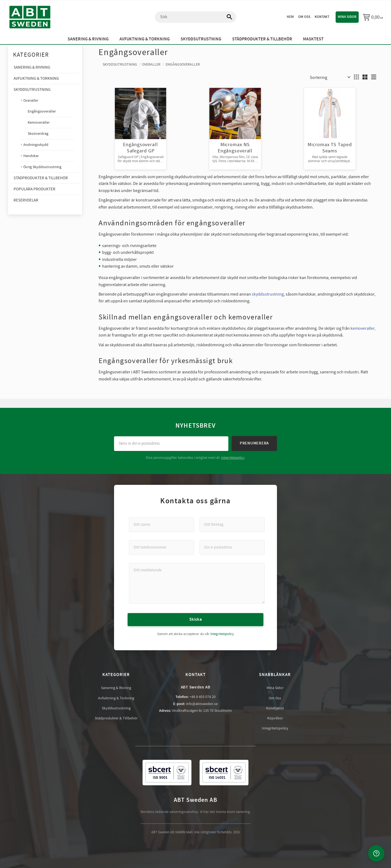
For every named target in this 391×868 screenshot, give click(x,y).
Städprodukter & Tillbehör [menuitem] (262, 39)
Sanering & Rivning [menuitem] (88, 39)
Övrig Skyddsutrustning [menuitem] (42, 167)
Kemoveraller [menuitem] (39, 123)
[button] (356, 77)
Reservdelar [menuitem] (26, 200)
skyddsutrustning (268, 294)
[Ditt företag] (232, 524)
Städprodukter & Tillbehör (116, 718)
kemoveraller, (363, 328)
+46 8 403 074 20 (203, 697)
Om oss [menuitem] (304, 17)
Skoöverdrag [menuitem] (38, 134)
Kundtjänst (275, 708)
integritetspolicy (233, 457)
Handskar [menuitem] (31, 156)
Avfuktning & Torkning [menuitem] (145, 39)
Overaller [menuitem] (31, 100)
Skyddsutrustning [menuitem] (201, 39)
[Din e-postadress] (232, 547)
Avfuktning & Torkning (116, 698)
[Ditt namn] (162, 524)
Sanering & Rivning (116, 688)
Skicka (195, 619)
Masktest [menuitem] (313, 39)
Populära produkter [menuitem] (34, 189)
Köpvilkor (275, 718)
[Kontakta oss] (376, 853)
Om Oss (275, 698)
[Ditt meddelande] (197, 583)
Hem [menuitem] (290, 17)
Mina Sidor (275, 688)
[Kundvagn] (373, 17)
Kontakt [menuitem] (322, 17)
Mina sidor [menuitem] (347, 17)
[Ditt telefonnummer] (162, 547)
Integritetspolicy (222, 634)
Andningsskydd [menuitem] (36, 145)
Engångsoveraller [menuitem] (42, 111)
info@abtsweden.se (202, 704)
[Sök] (227, 17)
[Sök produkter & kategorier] (195, 17)
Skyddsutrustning (116, 708)
